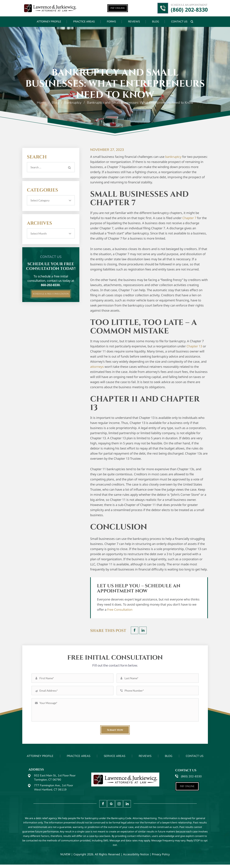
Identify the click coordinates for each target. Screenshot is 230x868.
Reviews (134, 22)
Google (111, 807)
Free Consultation (120, 610)
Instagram (119, 807)
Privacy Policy (161, 858)
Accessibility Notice (136, 858)
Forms (111, 22)
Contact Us (179, 22)
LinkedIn (143, 630)
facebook (135, 630)
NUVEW (65, 858)
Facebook (103, 807)
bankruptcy (173, 157)
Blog (156, 22)
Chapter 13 (194, 346)
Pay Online (118, 8)
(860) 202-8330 (189, 10)
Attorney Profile (49, 22)
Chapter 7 (189, 218)
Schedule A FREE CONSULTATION (51, 296)
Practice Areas (84, 22)
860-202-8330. (51, 285)
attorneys (97, 367)
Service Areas (115, 759)
